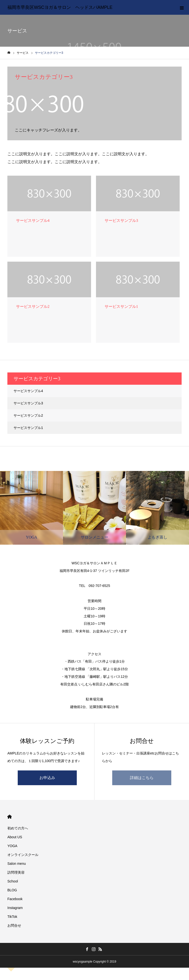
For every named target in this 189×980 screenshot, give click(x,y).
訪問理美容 (16, 872)
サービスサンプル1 (28, 428)
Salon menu (17, 864)
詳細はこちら (142, 778)
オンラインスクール (23, 855)
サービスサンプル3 (28, 403)
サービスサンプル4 (28, 391)
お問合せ (14, 925)
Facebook (15, 899)
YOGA (12, 846)
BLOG (12, 890)
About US (15, 837)
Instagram (15, 908)
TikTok (12, 917)
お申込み (47, 778)
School (13, 881)
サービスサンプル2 (28, 415)
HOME (9, 817)
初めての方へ (18, 828)
